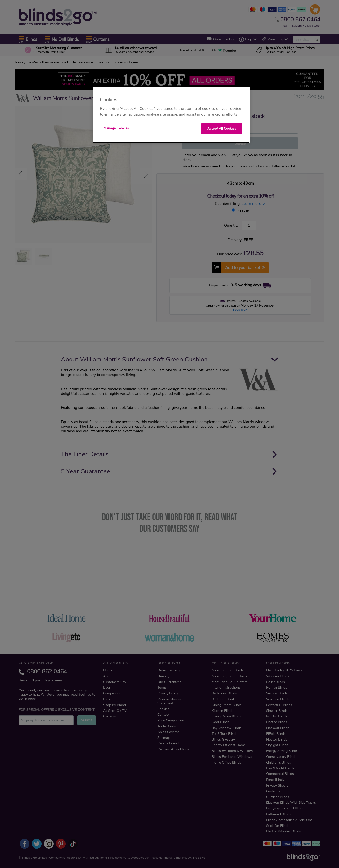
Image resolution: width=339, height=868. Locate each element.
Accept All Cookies (222, 129)
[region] (171, 115)
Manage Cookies (116, 128)
